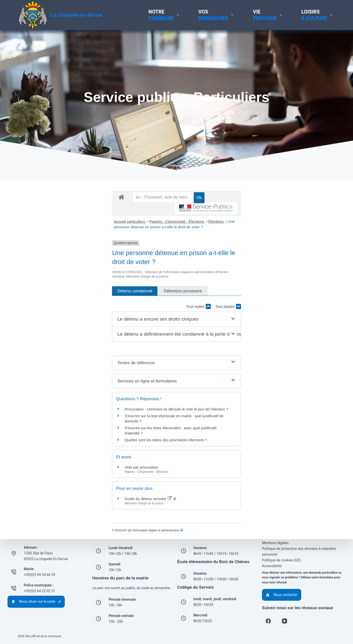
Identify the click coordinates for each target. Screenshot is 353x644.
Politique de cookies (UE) (281, 560)
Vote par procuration (47, 459)
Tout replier (293, 309)
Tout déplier (323, 309)
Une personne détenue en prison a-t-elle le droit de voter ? (182, 243)
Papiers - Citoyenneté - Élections (83, 243)
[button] (176, 322)
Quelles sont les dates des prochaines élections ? (71, 432)
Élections (122, 243)
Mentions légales (275, 543)
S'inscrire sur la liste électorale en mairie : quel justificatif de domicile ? (89, 419)
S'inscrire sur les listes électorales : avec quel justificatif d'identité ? (86, 425)
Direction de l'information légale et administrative (55, 523)
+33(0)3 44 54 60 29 (39, 575)
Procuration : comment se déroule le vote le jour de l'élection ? (82, 412)
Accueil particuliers (35, 243)
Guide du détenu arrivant (56, 491)
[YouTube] (284, 621)
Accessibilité (272, 566)
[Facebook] (268, 621)
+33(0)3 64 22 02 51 (39, 591)
